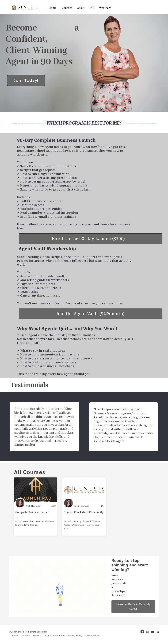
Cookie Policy (92, 636)
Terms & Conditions (54, 636)
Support (37, 636)
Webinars (105, 8)
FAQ (92, 8)
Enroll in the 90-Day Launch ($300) (88, 239)
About (81, 8)
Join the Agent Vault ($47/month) (91, 314)
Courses (67, 8)
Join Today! (26, 80)
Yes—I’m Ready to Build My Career (133, 607)
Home (53, 8)
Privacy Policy (75, 636)
